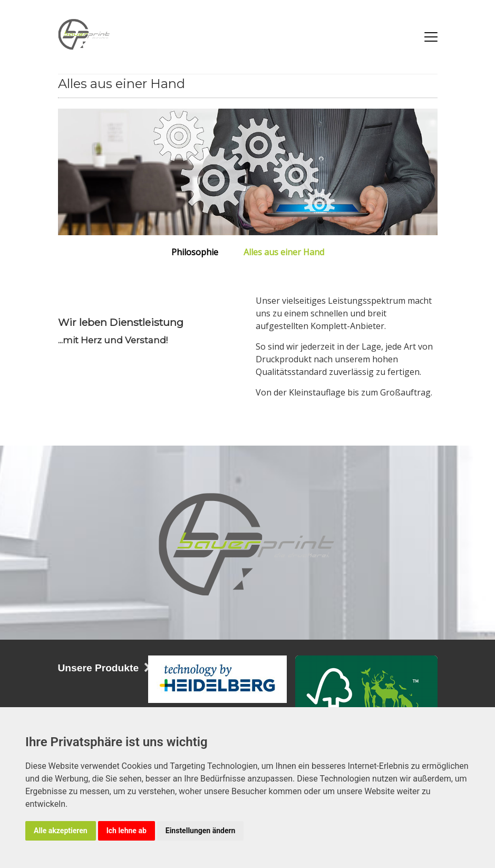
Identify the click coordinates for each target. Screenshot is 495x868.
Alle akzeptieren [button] (61, 831)
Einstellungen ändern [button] (201, 831)
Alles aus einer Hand (284, 252)
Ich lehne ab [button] (127, 831)
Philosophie (195, 252)
